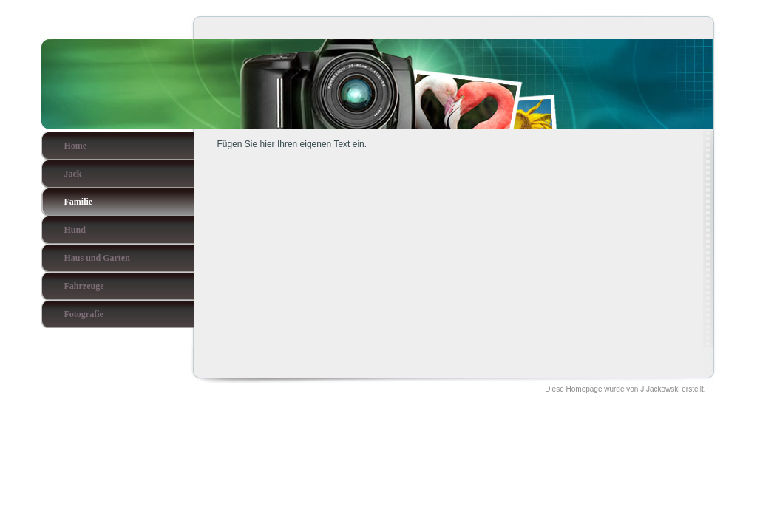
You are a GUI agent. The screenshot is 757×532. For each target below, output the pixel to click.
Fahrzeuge (84, 286)
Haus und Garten (97, 258)
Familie (79, 202)
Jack (73, 174)
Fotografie (84, 314)
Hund (75, 230)
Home (76, 146)
